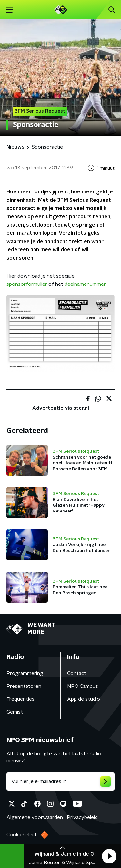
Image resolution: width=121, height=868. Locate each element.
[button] (109, 856)
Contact (77, 673)
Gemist (15, 712)
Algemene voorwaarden (35, 817)
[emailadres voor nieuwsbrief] (60, 781)
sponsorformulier (27, 284)
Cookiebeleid (21, 835)
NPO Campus (83, 686)
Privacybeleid (82, 817)
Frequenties (20, 699)
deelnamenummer (85, 284)
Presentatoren (24, 686)
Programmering (25, 673)
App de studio (84, 699)
